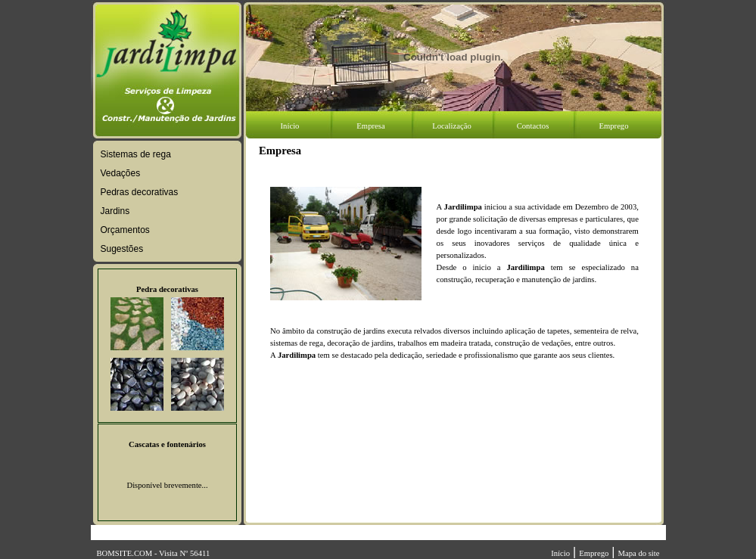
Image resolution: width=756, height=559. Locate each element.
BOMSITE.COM (125, 553)
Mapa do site (638, 553)
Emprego (594, 553)
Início (560, 553)
